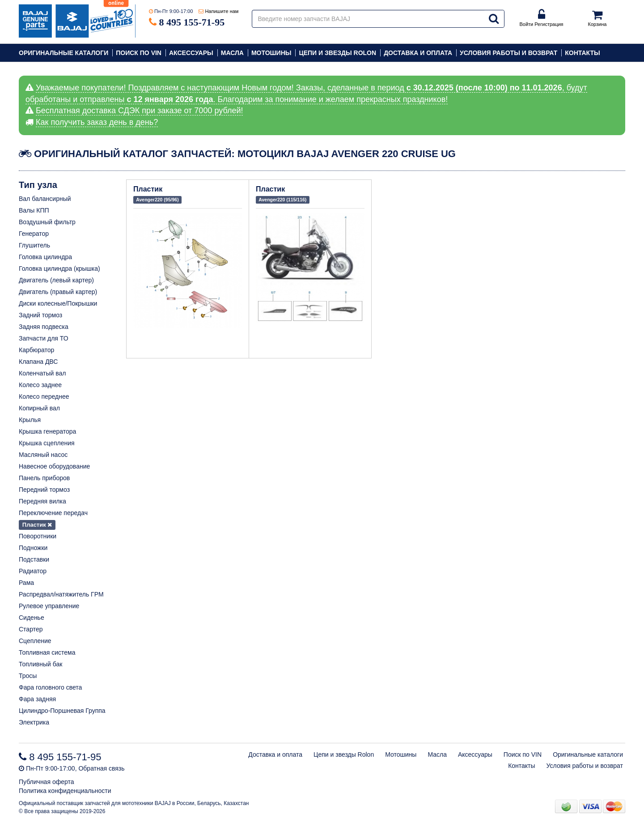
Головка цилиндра (45, 257)
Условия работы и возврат (508, 53)
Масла (232, 53)
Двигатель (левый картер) (56, 280)
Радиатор (33, 571)
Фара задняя (37, 699)
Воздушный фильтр (47, 222)
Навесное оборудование (54, 466)
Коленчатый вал (42, 373)
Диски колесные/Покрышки (58, 303)
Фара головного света (50, 687)
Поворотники (38, 536)
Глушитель (34, 245)
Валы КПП (34, 210)
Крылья (30, 420)
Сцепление (35, 641)
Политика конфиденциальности (65, 791)
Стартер (31, 629)
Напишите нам (222, 11)
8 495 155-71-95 (192, 22)
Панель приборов (44, 478)
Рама (26, 583)
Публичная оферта (47, 782)
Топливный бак (40, 664)
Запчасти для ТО (44, 338)
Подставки (34, 559)
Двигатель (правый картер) (58, 292)
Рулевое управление (49, 606)
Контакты (582, 53)
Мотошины (271, 53)
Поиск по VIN (139, 53)
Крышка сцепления (47, 443)
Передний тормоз (44, 490)
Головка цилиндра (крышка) (59, 268)
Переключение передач (53, 513)
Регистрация (549, 24)
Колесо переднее (44, 396)
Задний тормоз (40, 315)
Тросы (28, 676)
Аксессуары (191, 53)
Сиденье (32, 618)
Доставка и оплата (418, 53)
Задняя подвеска (44, 327)
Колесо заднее (40, 385)
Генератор (34, 234)
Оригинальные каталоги (64, 53)
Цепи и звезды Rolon (337, 53)
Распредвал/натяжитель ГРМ (61, 594)
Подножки (33, 548)
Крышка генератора (47, 431)
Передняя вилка (42, 501)
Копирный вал (39, 408)
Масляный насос (43, 455)
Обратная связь (101, 768)
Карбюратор (36, 350)
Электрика (34, 722)
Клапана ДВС (38, 362)
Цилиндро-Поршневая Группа (62, 711)
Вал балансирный (45, 199)
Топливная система (47, 652)
